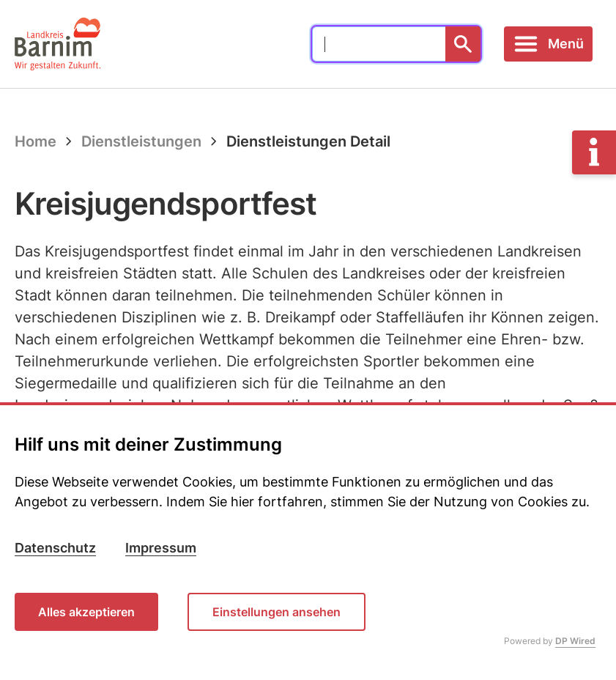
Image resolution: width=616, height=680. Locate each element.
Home (36, 141)
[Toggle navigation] (548, 44)
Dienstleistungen (141, 141)
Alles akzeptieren (86, 612)
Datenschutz (55, 548)
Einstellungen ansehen (277, 612)
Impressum (161, 548)
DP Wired (575, 641)
